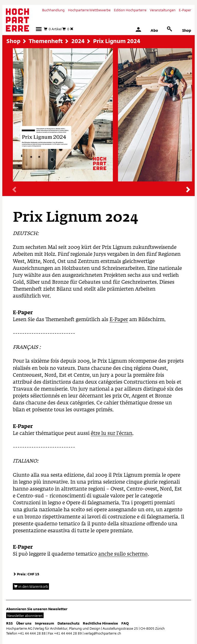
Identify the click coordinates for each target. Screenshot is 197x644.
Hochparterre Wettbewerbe (89, 10)
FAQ (125, 623)
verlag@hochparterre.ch (103, 633)
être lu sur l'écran (112, 433)
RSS (9, 623)
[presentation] (15, 190)
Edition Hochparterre (130, 10)
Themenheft (46, 41)
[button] (39, 29)
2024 (78, 41)
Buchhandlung (53, 10)
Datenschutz (68, 623)
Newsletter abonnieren (25, 616)
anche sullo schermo (123, 554)
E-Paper (185, 10)
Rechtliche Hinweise (100, 623)
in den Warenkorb (31, 586)
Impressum (45, 623)
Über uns (24, 623)
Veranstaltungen (163, 10)
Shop (187, 30)
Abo (154, 30)
